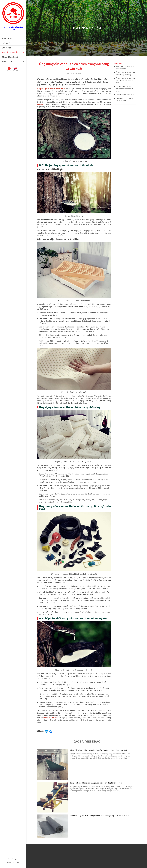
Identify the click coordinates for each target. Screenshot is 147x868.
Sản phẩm (6, 48)
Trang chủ (7, 39)
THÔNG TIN (7, 62)
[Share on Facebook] (51, 731)
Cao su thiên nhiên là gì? (126, 95)
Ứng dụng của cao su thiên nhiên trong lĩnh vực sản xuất (125, 81)
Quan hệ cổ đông (10, 57)
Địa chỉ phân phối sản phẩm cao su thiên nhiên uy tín (125, 89)
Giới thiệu (7, 43)
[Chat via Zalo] (47, 731)
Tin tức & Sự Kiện (10, 52)
